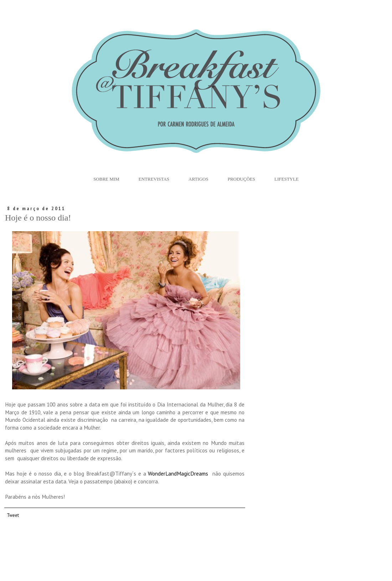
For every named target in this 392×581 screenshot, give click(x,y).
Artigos (198, 179)
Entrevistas (154, 179)
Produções (241, 179)
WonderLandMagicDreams (178, 473)
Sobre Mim (106, 179)
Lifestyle (287, 179)
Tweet (13, 515)
